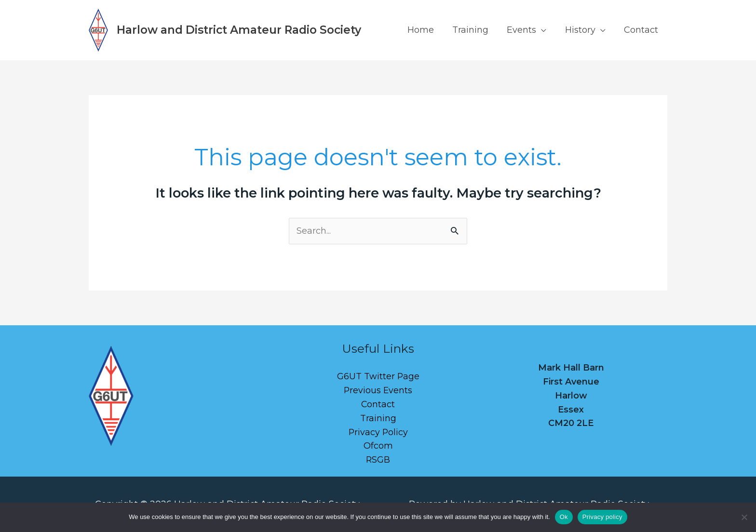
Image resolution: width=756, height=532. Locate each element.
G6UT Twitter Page (378, 376)
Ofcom (378, 446)
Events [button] (524, 30)
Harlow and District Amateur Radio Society (239, 30)
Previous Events (378, 390)
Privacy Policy (378, 432)
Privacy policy (602, 517)
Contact (641, 30)
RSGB (378, 460)
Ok (564, 517)
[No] (744, 517)
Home (425, 30)
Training (474, 30)
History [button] (582, 30)
